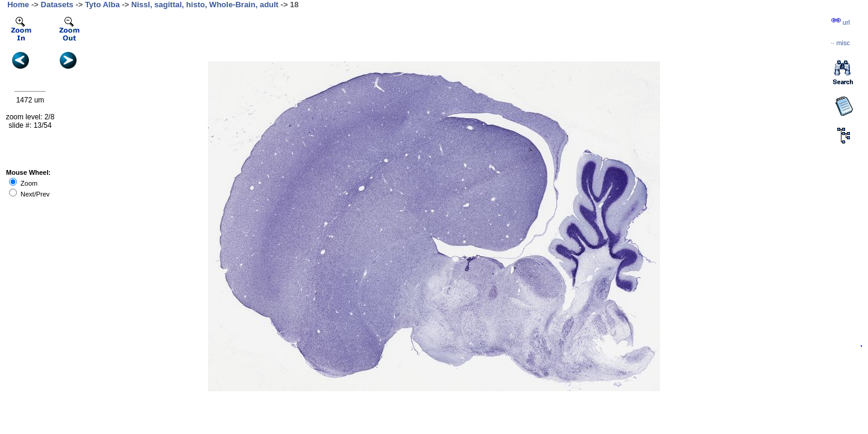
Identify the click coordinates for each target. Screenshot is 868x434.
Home (18, 5)
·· (840, 43)
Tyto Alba (102, 5)
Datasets (57, 5)
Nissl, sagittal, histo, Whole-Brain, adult (205, 5)
